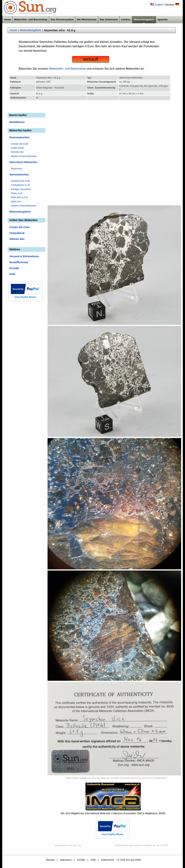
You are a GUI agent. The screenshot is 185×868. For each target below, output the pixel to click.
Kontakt (14, 268)
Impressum (66, 860)
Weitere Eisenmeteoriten (24, 156)
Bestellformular (19, 262)
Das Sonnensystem (62, 19)
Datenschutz (108, 860)
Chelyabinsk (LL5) (20, 185)
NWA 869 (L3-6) (19, 197)
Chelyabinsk (17, 233)
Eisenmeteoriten (19, 137)
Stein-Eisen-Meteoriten (23, 162)
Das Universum (109, 19)
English (159, 5)
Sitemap (50, 860)
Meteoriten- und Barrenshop (31, 19)
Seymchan (16, 169)
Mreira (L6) (17, 193)
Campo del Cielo (20, 144)
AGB (12, 274)
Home (7, 19)
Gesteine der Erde (21, 181)
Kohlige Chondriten (21, 189)
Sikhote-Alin (17, 152)
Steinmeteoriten (19, 175)
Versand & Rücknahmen (24, 256)
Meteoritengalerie (144, 19)
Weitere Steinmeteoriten (24, 206)
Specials (163, 19)
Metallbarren (17, 122)
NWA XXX (16, 202)
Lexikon (126, 19)
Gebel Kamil (17, 148)
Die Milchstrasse (87, 19)
